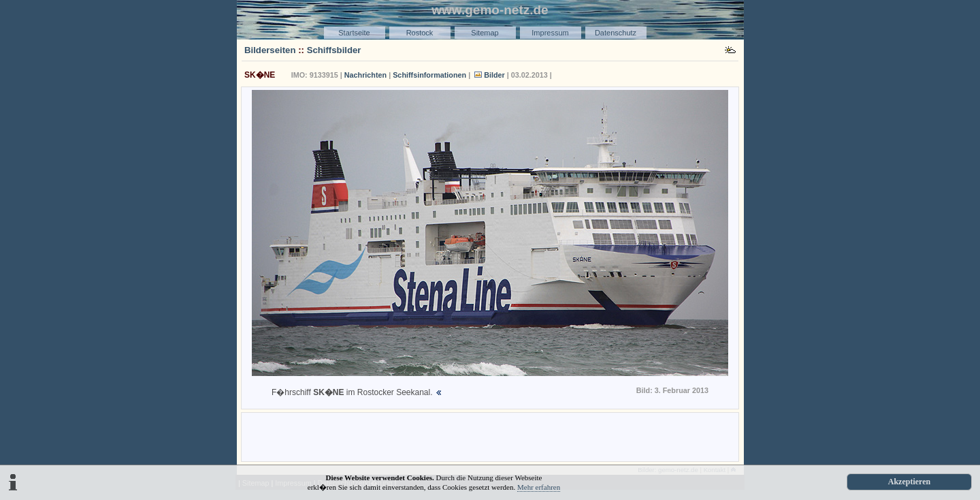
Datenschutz (616, 33)
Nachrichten (365, 75)
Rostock (420, 33)
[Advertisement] (490, 436)
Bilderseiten (270, 50)
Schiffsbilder (334, 50)
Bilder (494, 75)
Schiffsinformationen (429, 75)
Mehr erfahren (539, 487)
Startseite (354, 33)
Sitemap (485, 33)
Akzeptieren (909, 482)
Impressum (550, 33)
